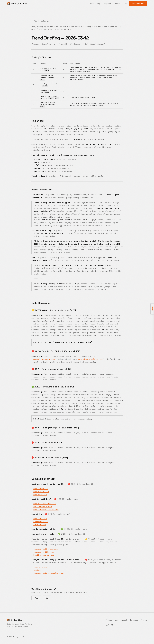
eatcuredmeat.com (43, 506)
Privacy (134, 620)
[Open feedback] (152, 309)
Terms (144, 620)
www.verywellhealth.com (46, 549)
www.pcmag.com (41, 488)
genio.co (38, 570)
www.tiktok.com (41, 491)
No (47, 598)
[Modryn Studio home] (17, 4)
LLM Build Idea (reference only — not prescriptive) (64, 342)
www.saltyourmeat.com (44, 359)
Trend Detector (60, 27)
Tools (92, 3)
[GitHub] (108, 625)
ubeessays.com (41, 521)
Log (99, 3)
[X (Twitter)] (112, 625)
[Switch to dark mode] (126, 4)
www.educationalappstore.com (49, 573)
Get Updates (138, 3)
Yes (36, 598)
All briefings (40, 21)
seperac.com (40, 524)
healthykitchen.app (44, 555)
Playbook (108, 3)
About (118, 3)
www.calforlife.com (44, 552)
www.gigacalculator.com (91, 359)
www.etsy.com (40, 494)
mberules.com (40, 518)
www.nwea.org (40, 567)
